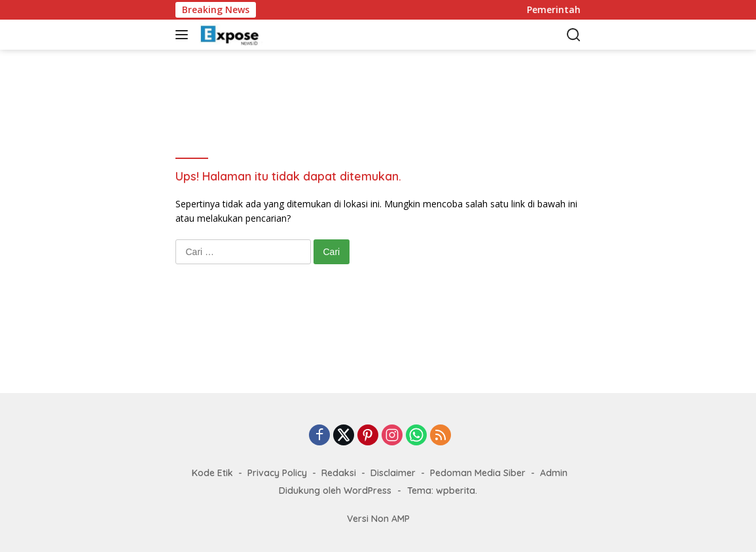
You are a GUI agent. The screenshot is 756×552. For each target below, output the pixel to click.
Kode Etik (212, 473)
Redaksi (339, 473)
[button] (184, 35)
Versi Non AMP (378, 519)
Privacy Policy (277, 473)
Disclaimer (393, 473)
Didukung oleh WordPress (335, 491)
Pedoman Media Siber (478, 473)
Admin (554, 473)
